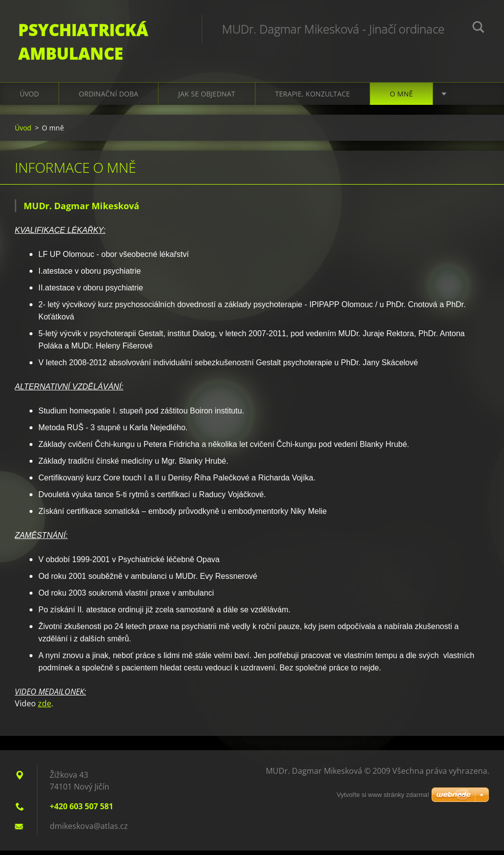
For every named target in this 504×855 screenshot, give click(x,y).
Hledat (478, 29)
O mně (401, 98)
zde (45, 708)
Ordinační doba (109, 98)
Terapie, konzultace (313, 98)
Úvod (29, 98)
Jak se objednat (207, 98)
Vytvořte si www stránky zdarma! (383, 799)
